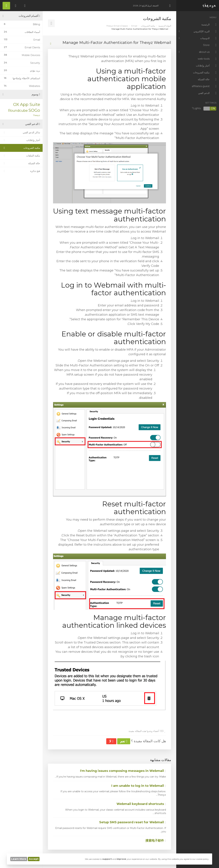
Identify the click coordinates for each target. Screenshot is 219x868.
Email (134, 26)
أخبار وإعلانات (21, 140)
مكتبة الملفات (21, 156)
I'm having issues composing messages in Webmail (123, 771)
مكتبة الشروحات (148, 26)
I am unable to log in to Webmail (139, 786)
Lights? (204, 109)
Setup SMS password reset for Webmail (133, 822)
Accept (34, 859)
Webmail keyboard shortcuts (141, 804)
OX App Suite (27, 104)
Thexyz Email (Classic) (117, 26)
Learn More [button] (19, 859)
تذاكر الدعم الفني (21, 132)
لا (111, 741)
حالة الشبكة (21, 163)
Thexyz (37, 115)
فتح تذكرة (21, 171)
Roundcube (18, 111)
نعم (124, 741)
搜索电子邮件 (156, 841)
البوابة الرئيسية (165, 26)
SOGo (34, 110)
